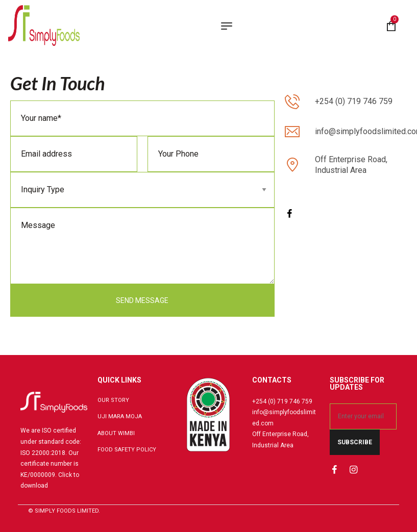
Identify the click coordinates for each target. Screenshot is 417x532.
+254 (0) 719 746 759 (354, 101)
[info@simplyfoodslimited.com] (292, 132)
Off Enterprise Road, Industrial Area (351, 165)
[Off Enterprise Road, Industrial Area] (292, 165)
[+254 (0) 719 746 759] (292, 102)
